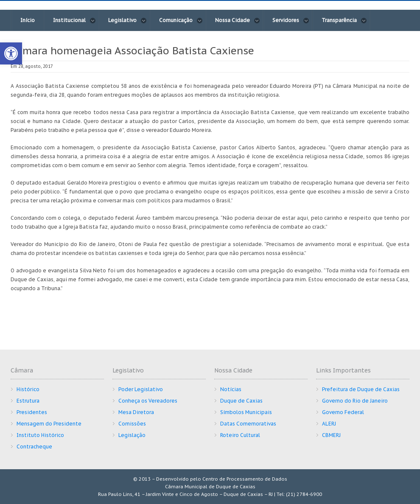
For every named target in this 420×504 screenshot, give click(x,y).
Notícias (231, 389)
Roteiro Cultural (240, 435)
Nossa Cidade (238, 20)
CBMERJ (331, 435)
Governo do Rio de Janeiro (355, 401)
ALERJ (329, 424)
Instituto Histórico (40, 435)
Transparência (344, 20)
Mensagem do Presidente (49, 424)
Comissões (132, 424)
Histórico (28, 389)
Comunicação (181, 20)
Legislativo (127, 20)
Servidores (291, 20)
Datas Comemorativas (248, 424)
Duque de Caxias (241, 401)
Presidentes (32, 412)
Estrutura (28, 401)
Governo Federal (343, 412)
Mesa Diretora (136, 412)
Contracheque (34, 447)
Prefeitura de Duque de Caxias (361, 389)
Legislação (132, 435)
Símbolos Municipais (246, 412)
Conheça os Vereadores (148, 401)
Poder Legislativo (141, 389)
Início (28, 20)
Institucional (74, 20)
